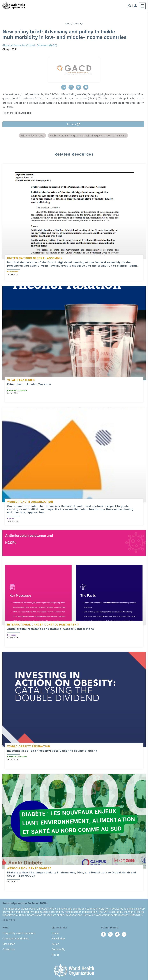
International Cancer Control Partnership (43, 625)
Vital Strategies (21, 380)
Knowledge (78, 24)
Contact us (9, 949)
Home (68, 24)
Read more (9, 920)
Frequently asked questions (19, 933)
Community (59, 949)
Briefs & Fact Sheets (32, 136)
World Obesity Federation (29, 746)
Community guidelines (16, 938)
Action (55, 944)
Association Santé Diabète (29, 868)
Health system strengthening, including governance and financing (88, 136)
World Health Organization (30, 502)
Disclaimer (9, 944)
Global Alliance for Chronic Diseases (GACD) (30, 45)
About (55, 955)
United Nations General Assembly (35, 258)
